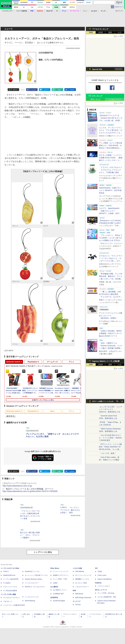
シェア (34, 90)
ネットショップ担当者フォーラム (36, 575)
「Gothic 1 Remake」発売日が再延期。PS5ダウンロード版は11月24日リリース (110, 333)
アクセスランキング (100, 29)
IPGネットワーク (101, 590)
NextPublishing (30, 601)
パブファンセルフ (104, 586)
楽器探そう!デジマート (61, 575)
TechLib (78, 605)
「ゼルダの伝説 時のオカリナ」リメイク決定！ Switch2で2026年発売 (110, 438)
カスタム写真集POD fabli (107, 597)
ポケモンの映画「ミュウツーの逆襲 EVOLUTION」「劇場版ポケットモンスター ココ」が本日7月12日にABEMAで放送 (111, 160)
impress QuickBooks (105, 579)
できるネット (8, 601)
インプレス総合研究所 (11, 579)
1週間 (110, 32)
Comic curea (102, 575)
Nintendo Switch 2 (14, 362)
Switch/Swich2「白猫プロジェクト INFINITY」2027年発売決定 (110, 190)
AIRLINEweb (80, 571)
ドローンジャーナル (10, 587)
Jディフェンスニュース (83, 575)
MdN (74, 591)
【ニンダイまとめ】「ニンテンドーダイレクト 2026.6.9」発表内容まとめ (111, 409)
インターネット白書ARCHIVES (14, 605)
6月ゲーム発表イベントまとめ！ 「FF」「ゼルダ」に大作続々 (108, 402)
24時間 (100, 32)
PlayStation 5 (33, 362)
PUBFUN (98, 583)
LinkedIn (72, 90)
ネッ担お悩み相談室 (10, 591)
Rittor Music (55, 568)
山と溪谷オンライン (60, 590)
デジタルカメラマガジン (12, 598)
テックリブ (77, 601)
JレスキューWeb (81, 583)
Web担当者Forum (9, 575)
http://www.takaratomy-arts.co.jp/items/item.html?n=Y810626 (30, 491)
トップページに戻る (43, 552)
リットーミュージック (61, 571)
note (59, 90)
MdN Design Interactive (83, 598)
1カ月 (120, 32)
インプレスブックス (32, 597)
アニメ (71, 362)
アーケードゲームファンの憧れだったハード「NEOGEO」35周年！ (111, 316)
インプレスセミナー (32, 583)
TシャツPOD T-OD (60, 579)
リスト (23, 90)
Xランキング (97, 96)
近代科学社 (54, 598)
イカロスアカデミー (82, 587)
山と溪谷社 (54, 587)
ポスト (15, 90)
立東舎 (55, 583)
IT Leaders (7, 583)
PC (57, 11)
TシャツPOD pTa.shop (106, 593)
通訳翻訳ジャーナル (82, 579)
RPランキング (96, 99)
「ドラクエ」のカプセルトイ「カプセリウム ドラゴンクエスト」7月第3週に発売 (111, 170)
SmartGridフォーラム (32, 571)
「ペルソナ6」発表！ (108, 453)
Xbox (52, 411)
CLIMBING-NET (58, 594)
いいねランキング (115, 99)
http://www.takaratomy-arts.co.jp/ (17, 486)
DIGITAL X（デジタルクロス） (35, 587)
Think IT (6, 571)
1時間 (91, 32)
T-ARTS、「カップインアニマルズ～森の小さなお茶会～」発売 (70, 510)
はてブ (46, 90)
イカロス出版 (77, 568)
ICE (96, 568)
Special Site (97, 69)
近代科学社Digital (59, 601)
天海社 (100, 571)
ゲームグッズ (52, 362)
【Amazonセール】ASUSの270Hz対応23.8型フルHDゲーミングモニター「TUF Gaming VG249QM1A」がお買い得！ (110, 226)
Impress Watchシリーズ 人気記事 (106, 361)
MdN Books (79, 594)
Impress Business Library (33, 579)
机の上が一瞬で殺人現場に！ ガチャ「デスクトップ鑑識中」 (30, 535)
